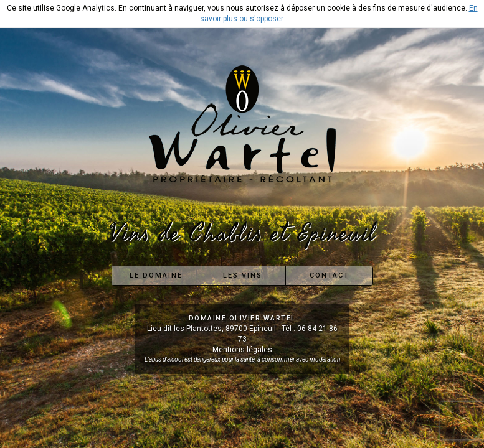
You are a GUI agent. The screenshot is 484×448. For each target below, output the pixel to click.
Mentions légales (242, 350)
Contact (330, 275)
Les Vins (243, 275)
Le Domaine (156, 275)
